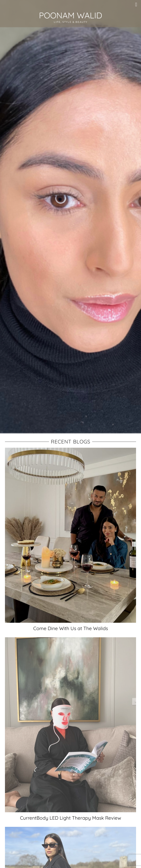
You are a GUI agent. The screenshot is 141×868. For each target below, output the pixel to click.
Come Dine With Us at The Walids (71, 628)
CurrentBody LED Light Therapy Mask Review (71, 818)
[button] (137, 5)
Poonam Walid (70, 15)
